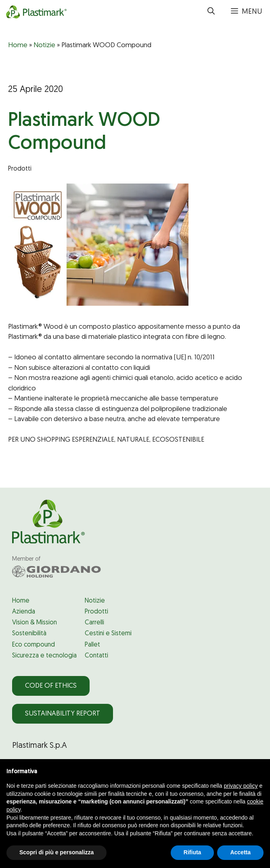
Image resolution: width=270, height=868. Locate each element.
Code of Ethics (51, 686)
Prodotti (96, 612)
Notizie (44, 45)
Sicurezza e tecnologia (44, 656)
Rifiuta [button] (193, 852)
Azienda (24, 612)
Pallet (92, 645)
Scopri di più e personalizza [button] (57, 852)
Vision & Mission (35, 623)
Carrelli (94, 623)
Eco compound (33, 645)
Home (18, 45)
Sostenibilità (29, 634)
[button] (211, 12)
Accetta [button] (240, 852)
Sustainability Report (63, 714)
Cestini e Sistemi (108, 634)
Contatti (96, 656)
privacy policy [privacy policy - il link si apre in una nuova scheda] (241, 786)
